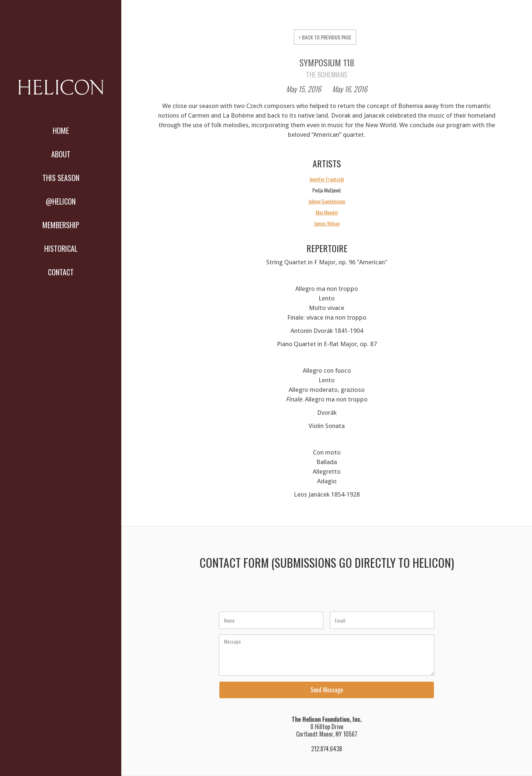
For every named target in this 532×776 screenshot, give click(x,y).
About (61, 154)
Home (61, 131)
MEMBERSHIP (61, 225)
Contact (61, 272)
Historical (61, 248)
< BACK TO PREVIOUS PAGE (325, 37)
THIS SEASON (61, 178)
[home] (61, 90)
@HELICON (61, 201)
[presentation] (275, 595)
